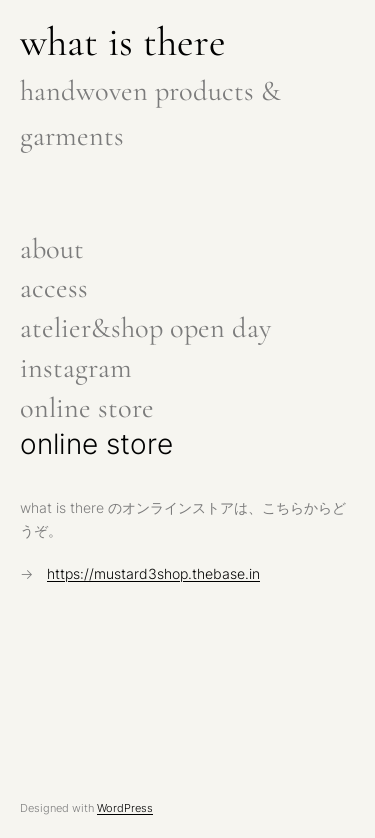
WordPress (125, 808)
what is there (123, 42)
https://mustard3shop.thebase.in (153, 574)
